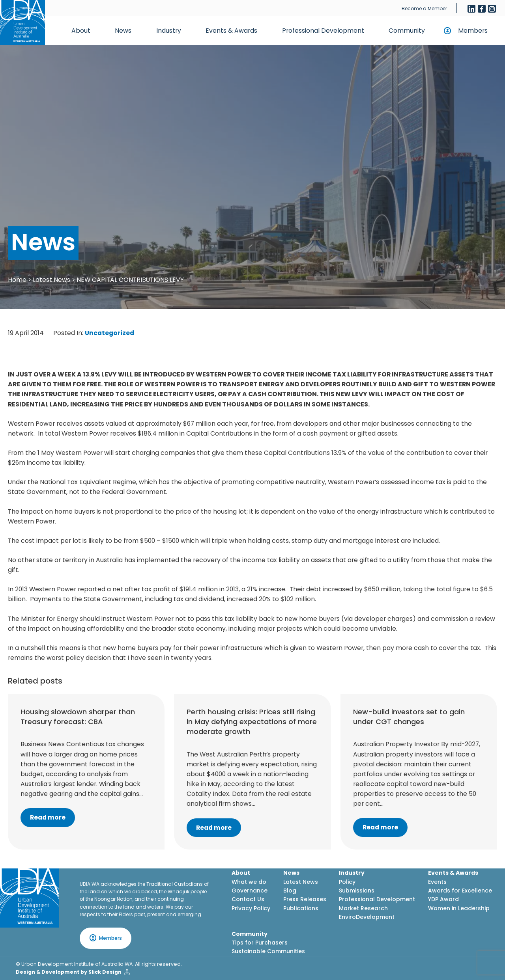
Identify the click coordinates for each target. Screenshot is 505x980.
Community (407, 31)
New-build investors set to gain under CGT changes (409, 717)
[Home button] (22, 22)
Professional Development (323, 31)
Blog (290, 891)
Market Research (363, 908)
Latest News (51, 280)
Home (17, 280)
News (123, 31)
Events (437, 882)
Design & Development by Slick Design (69, 972)
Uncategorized (109, 333)
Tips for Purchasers (260, 943)
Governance (250, 891)
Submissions (357, 891)
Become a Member (424, 8)
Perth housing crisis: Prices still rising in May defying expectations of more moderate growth (252, 722)
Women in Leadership (459, 908)
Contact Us (248, 899)
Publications (301, 908)
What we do (249, 882)
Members (473, 31)
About (81, 31)
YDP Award (443, 899)
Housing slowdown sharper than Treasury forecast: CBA (78, 717)
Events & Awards (231, 31)
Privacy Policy (251, 908)
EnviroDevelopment (367, 917)
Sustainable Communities (268, 951)
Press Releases (305, 899)
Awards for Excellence (460, 891)
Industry (169, 31)
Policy (347, 882)
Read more (48, 817)
